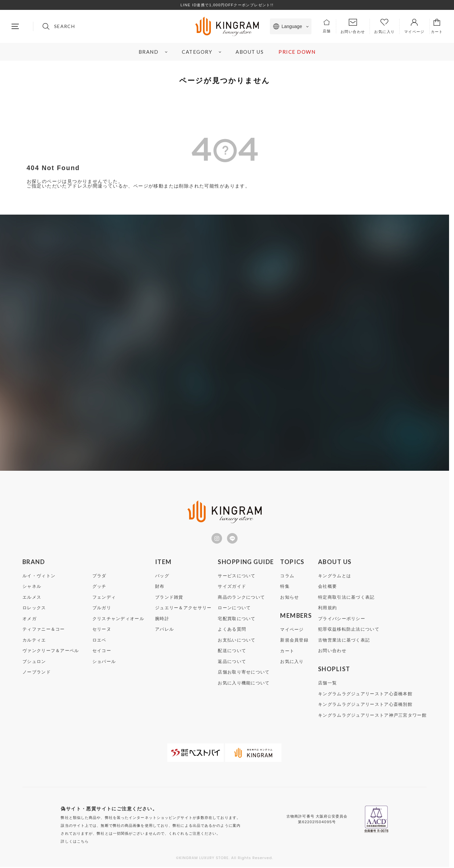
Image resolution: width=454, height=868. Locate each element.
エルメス (32, 599)
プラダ (99, 577)
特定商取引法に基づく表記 (346, 599)
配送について (232, 652)
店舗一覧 (327, 684)
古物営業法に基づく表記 (344, 641)
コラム (287, 577)
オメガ (30, 620)
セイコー (102, 652)
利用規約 (327, 609)
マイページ (292, 631)
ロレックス (34, 609)
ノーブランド (37, 673)
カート (287, 652)
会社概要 (327, 588)
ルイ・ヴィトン (39, 577)
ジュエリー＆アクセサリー (183, 609)
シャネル (32, 588)
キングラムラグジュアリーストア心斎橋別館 (365, 706)
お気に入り (292, 663)
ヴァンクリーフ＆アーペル (51, 652)
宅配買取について (237, 620)
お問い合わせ (332, 652)
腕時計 (162, 620)
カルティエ (34, 641)
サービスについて (237, 577)
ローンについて (234, 609)
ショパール (104, 663)
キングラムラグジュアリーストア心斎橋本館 (365, 695)
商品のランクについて (241, 599)
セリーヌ (102, 630)
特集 (285, 588)
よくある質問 (232, 630)
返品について (232, 663)
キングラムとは (335, 577)
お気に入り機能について (244, 684)
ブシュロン (34, 663)
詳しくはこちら (75, 842)
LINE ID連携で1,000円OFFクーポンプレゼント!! (227, 5)
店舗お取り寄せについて (244, 673)
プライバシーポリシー (342, 620)
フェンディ (104, 599)
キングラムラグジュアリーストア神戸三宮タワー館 (372, 717)
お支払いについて (237, 641)
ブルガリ (102, 609)
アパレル (164, 630)
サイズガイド (232, 588)
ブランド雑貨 (169, 599)
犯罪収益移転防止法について (349, 630)
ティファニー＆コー (44, 630)
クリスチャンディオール (118, 620)
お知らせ (290, 599)
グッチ (99, 588)
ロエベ (99, 641)
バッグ (162, 577)
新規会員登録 (294, 641)
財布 (160, 588)
